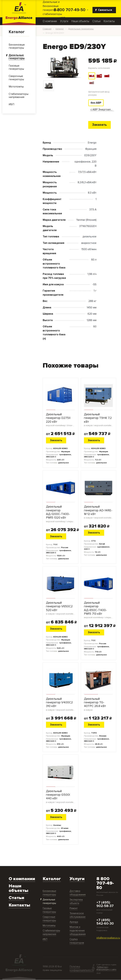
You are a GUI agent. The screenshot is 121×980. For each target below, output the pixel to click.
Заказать (99, 125)
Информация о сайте (106, 970)
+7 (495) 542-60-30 (105, 922)
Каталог (17, 32)
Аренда (74, 922)
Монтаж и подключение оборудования (78, 931)
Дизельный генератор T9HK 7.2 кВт (98, 420)
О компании (50, 21)
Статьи (96, 21)
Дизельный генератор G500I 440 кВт (60, 797)
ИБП (45, 939)
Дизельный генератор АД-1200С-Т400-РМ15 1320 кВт (60, 514)
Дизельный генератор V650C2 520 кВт (60, 608)
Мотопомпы (49, 926)
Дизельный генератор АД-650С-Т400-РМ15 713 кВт (98, 610)
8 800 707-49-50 (70, 10)
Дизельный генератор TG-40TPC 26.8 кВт (98, 704)
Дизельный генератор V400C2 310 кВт (60, 704)
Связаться (104, 10)
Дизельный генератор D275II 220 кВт (60, 420)
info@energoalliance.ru (108, 938)
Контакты (109, 21)
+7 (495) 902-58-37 (105, 904)
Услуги (64, 21)
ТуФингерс (102, 967)
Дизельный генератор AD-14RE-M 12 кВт (98, 512)
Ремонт (74, 908)
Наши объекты (80, 21)
